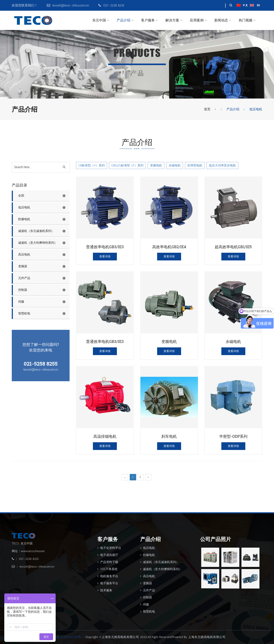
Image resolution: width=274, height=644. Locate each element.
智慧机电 (42, 314)
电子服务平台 (108, 583)
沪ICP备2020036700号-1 (66, 637)
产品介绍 (124, 20)
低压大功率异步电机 (222, 165)
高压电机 (42, 255)
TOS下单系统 (107, 569)
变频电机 (156, 165)
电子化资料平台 (109, 548)
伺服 (42, 302)
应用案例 (197, 20)
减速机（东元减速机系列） (42, 231)
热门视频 (246, 20)
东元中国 (99, 20)
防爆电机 (42, 219)
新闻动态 (221, 20)
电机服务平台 (108, 576)
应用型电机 (195, 165)
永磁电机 (175, 165)
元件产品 (42, 278)
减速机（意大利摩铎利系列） (42, 243)
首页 (207, 109)
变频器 (42, 266)
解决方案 (172, 20)
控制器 (42, 290)
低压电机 (42, 208)
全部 (21, 196)
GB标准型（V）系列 (92, 165)
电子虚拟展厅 (108, 555)
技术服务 (105, 590)
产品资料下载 (108, 562)
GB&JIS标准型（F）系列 (127, 165)
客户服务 (148, 20)
